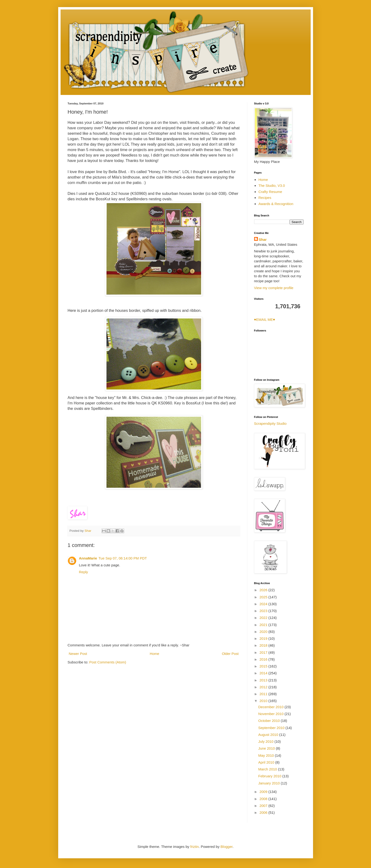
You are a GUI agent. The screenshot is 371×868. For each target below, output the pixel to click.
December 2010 (272, 707)
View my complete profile (274, 288)
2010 (264, 701)
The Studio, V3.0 (272, 186)
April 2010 (267, 762)
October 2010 (270, 721)
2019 (264, 638)
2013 (264, 680)
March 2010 (268, 769)
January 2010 (270, 783)
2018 (264, 645)
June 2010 (267, 748)
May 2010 (267, 755)
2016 (264, 659)
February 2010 (270, 776)
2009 (264, 792)
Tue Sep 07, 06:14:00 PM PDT (123, 558)
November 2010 (272, 714)
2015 (264, 666)
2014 (264, 673)
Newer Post (78, 654)
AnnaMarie (88, 558)
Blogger (227, 847)
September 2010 (272, 728)
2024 (264, 604)
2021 (264, 625)
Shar (263, 239)
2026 (264, 590)
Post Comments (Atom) (108, 662)
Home (155, 654)
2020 (264, 632)
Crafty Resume (270, 192)
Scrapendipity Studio (270, 423)
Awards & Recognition (276, 204)
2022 (264, 618)
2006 (264, 812)
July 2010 (266, 741)
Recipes (265, 198)
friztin (194, 847)
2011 (264, 694)
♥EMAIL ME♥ (265, 320)
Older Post (230, 654)
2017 (264, 652)
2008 (264, 799)
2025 (264, 597)
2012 (264, 687)
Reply (84, 572)
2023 (264, 611)
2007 (264, 806)
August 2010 (269, 735)
